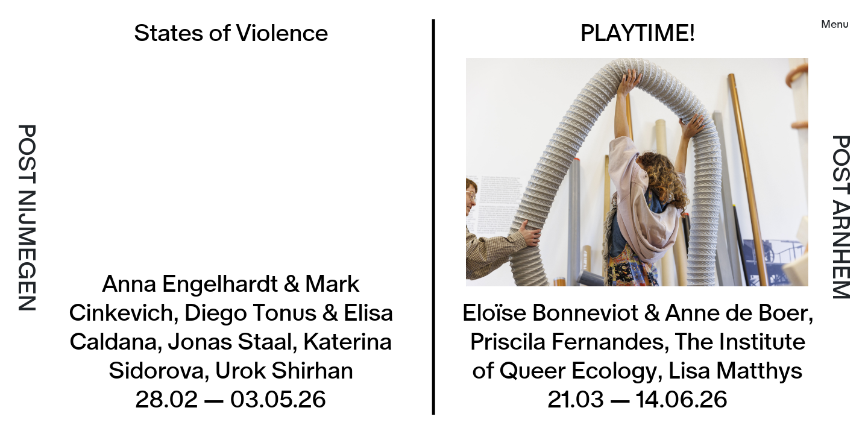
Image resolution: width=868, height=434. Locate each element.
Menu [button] (835, 25)
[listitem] (647, 217)
